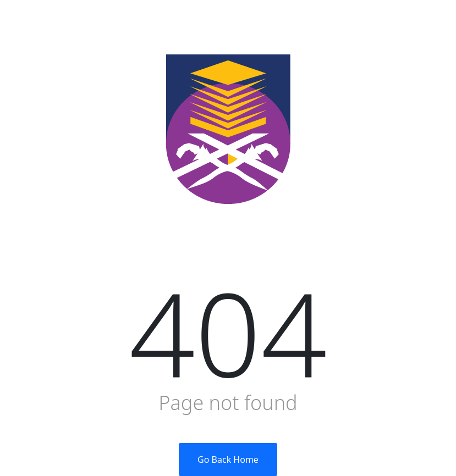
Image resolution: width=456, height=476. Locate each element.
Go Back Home (228, 460)
